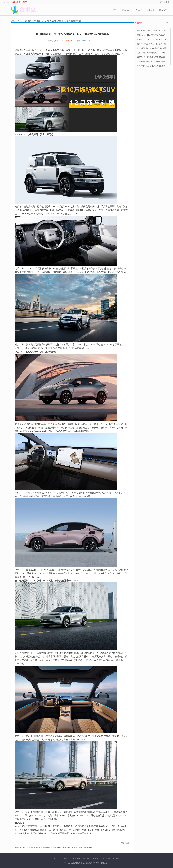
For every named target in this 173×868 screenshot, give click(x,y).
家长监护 (96, 858)
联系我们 (67, 858)
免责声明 (86, 858)
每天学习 (28, 21)
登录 (162, 2)
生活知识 (19, 21)
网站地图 (116, 858)
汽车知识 (138, 10)
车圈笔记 (150, 10)
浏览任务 (125, 10)
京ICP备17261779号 (101, 863)
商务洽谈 (77, 858)
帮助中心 (106, 858)
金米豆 (7, 2)
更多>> (168, 23)
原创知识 (163, 10)
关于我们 (57, 858)
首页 (114, 10)
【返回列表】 (125, 843)
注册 (167, 2)
